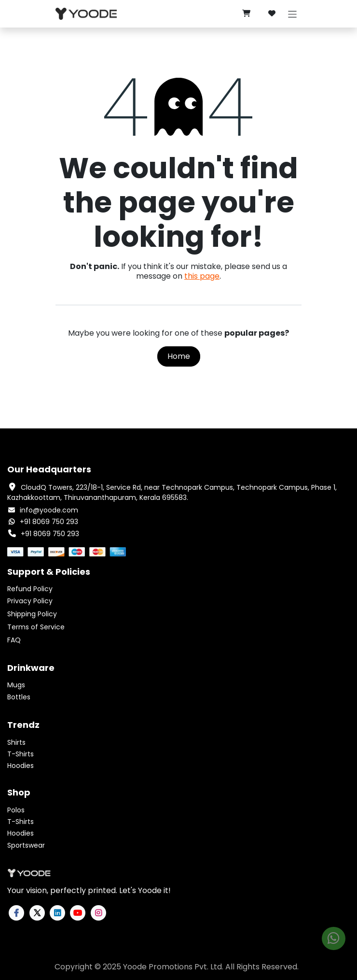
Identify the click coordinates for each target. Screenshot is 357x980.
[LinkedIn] (57, 913)
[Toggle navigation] (293, 14)
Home (179, 356)
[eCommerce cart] (246, 14)
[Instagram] (98, 913)
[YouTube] (78, 913)
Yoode (135, 967)
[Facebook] (16, 913)
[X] (37, 913)
